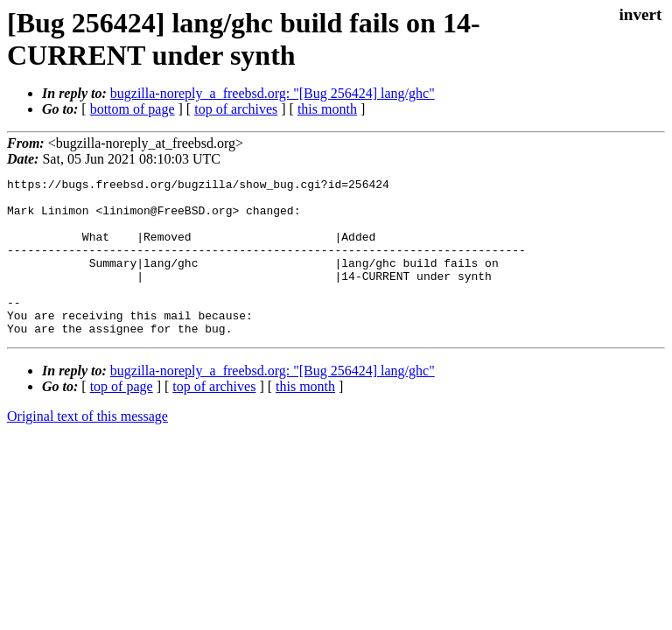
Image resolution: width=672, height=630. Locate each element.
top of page (122, 418)
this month (327, 109)
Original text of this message (87, 448)
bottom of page (133, 109)
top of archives (236, 109)
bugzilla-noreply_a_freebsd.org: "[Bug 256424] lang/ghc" (273, 93)
